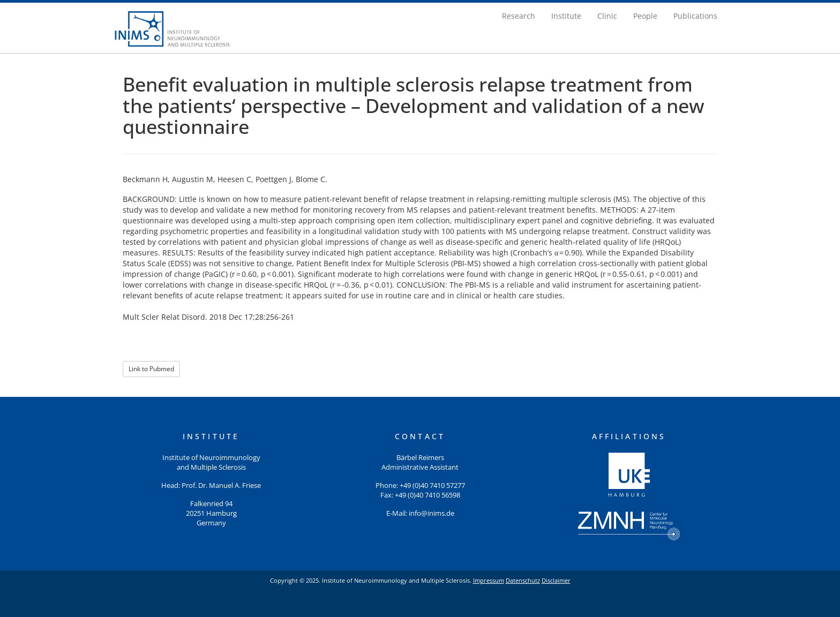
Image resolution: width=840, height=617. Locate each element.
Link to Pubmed (151, 369)
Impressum (489, 580)
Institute (566, 16)
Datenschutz (523, 580)
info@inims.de (432, 513)
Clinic (607, 16)
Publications (695, 16)
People (645, 16)
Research (519, 16)
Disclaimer (556, 580)
